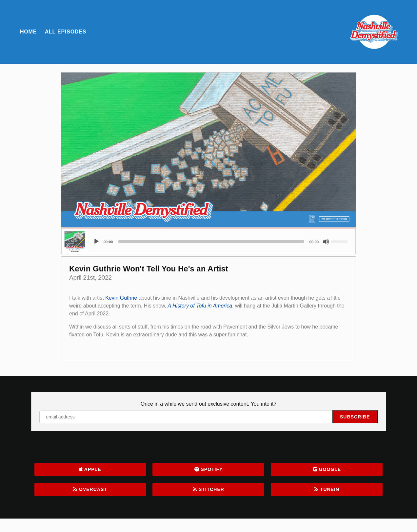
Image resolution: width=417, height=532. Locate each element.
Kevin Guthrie (121, 298)
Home (28, 32)
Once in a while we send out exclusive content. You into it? (208, 404)
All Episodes (66, 32)
